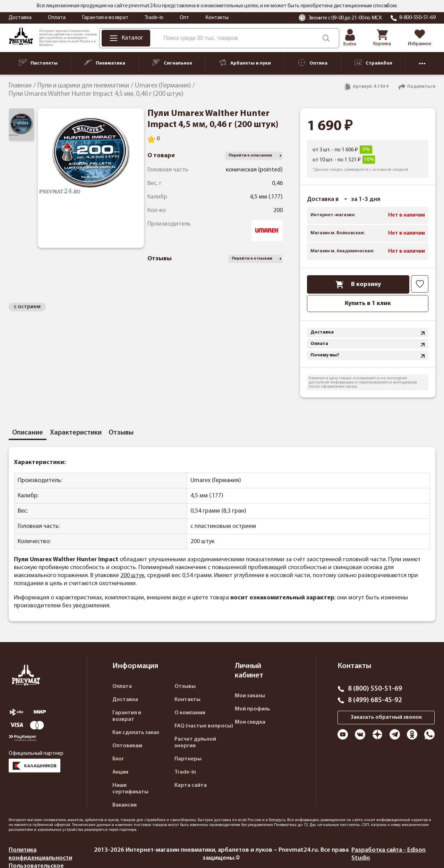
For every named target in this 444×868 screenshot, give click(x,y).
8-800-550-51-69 (417, 18)
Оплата (57, 18)
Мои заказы (250, 696)
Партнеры (188, 759)
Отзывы (185, 686)
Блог (118, 759)
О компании (190, 713)
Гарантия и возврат (105, 18)
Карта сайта (191, 785)
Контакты (217, 18)
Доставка (20, 18)
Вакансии (125, 805)
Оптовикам (127, 746)
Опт (184, 18)
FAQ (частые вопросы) (204, 726)
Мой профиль (253, 709)
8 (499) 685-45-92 (375, 700)
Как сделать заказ (136, 733)
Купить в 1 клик (368, 304)
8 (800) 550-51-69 (375, 689)
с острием (27, 307)
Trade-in (154, 18)
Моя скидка (250, 722)
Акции (120, 772)
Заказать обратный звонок (386, 717)
